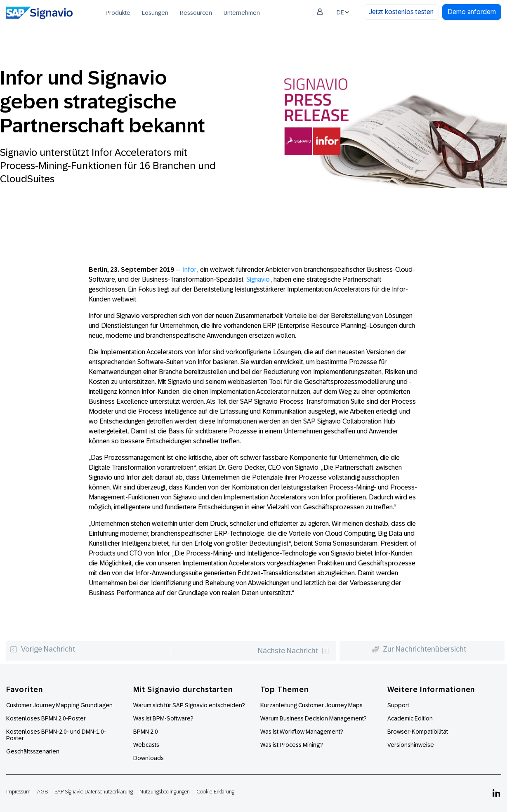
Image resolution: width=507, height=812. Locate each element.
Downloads (149, 758)
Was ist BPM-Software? (163, 718)
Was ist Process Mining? (292, 745)
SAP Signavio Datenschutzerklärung (94, 792)
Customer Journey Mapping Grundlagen (59, 705)
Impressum (18, 792)
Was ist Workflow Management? (302, 732)
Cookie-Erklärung (215, 792)
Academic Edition (410, 718)
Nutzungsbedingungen (165, 792)
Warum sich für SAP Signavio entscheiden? (189, 705)
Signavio (258, 279)
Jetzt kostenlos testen (401, 12)
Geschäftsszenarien (33, 751)
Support (398, 705)
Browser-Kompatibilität (418, 732)
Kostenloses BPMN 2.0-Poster (46, 718)
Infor (190, 269)
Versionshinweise (411, 745)
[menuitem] (118, 12)
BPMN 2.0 (146, 732)
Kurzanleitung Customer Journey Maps (311, 705)
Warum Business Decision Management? (314, 718)
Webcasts (146, 745)
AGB (42, 792)
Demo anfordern (472, 12)
